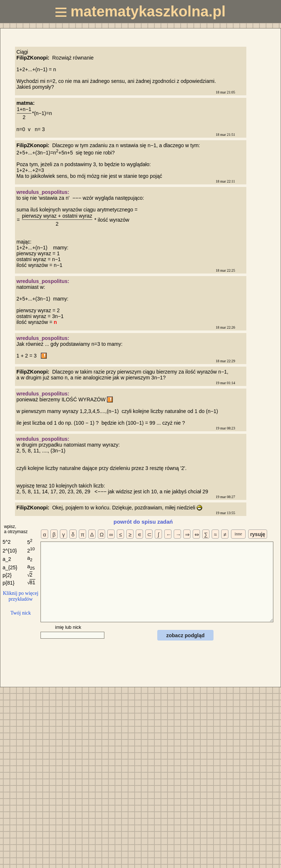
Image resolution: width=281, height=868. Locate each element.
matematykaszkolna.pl (140, 11)
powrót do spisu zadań (143, 522)
